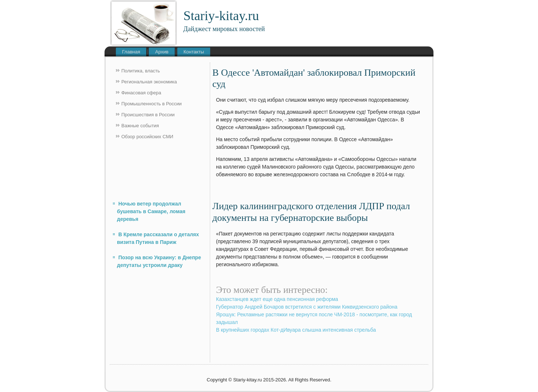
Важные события (140, 126)
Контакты (194, 52)
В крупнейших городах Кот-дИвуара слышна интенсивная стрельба (296, 330)
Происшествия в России (148, 115)
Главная (131, 52)
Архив (162, 52)
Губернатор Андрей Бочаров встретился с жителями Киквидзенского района (307, 307)
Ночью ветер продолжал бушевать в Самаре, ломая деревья (151, 211)
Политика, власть (141, 71)
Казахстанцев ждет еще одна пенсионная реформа (277, 299)
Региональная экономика (149, 82)
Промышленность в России (151, 104)
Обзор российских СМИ (147, 137)
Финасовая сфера (141, 93)
